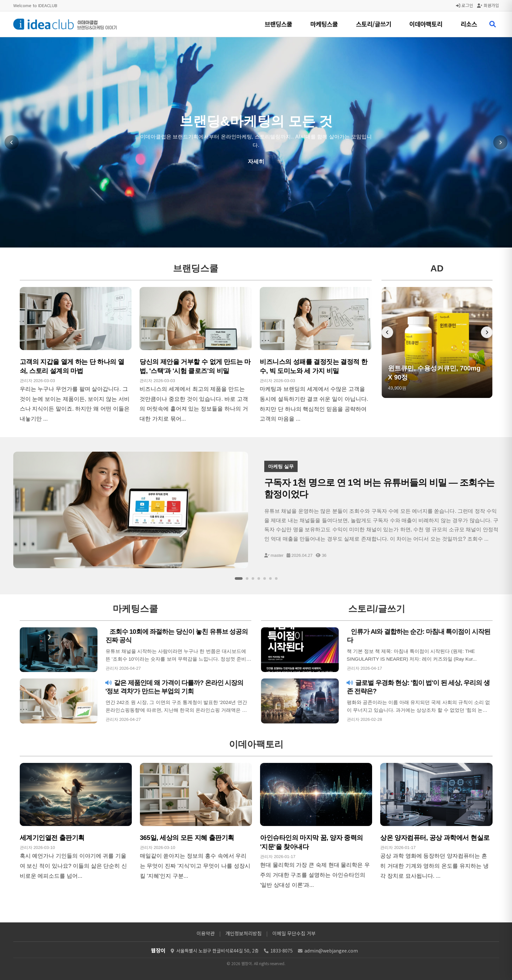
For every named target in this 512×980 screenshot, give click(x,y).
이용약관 (206, 933)
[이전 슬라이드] (12, 142)
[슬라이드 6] (270, 578)
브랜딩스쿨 (278, 24)
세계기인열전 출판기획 (52, 838)
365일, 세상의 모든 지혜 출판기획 (187, 838)
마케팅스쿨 (324, 24)
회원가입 (488, 5)
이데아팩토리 (426, 24)
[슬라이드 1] (239, 578)
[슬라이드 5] (265, 578)
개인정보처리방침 (244, 933)
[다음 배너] (487, 332)
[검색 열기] (493, 24)
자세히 (256, 162)
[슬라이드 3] (253, 578)
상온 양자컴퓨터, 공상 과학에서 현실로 (435, 838)
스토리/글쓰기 (374, 24)
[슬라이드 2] (247, 578)
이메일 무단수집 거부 (294, 933)
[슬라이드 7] (276, 578)
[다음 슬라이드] (500, 142)
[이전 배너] (387, 332)
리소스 (469, 24)
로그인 (465, 5)
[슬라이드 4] (259, 578)
